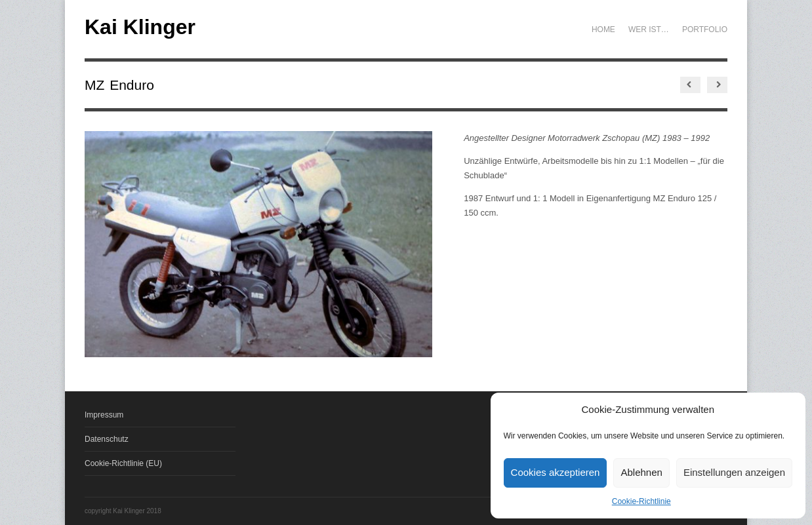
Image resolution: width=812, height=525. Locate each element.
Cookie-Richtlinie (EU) (123, 463)
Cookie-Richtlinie (641, 501)
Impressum (104, 415)
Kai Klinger (140, 27)
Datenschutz (107, 439)
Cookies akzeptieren (556, 472)
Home (603, 29)
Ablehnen (641, 472)
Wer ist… (649, 29)
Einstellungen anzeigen (734, 472)
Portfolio (705, 29)
